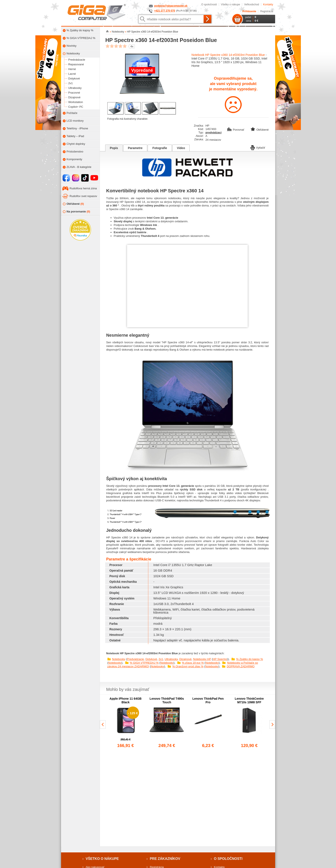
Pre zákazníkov (165, 859)
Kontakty (268, 4)
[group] (126, 723)
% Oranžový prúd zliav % (188, 666)
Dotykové (151, 659)
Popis (114, 148)
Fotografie (160, 148)
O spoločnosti (209, 4)
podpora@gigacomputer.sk (171, 6)
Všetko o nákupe (230, 4)
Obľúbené (73, 204)
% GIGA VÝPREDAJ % (144, 663)
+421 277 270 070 (165, 11)
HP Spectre (220, 659)
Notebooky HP (202, 659)
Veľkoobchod (252, 4)
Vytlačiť (258, 147)
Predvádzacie (136, 659)
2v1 (161, 659)
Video (181, 148)
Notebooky (119, 659)
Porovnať (236, 130)
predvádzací (214, 132)
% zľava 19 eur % (193, 663)
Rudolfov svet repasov (83, 196)
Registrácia (267, 11)
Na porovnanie (76, 212)
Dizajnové (185, 659)
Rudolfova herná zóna (83, 188)
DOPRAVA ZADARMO (241, 666)
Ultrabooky (171, 659)
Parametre (135, 148)
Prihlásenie (249, 11)
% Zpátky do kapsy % (250, 659)
